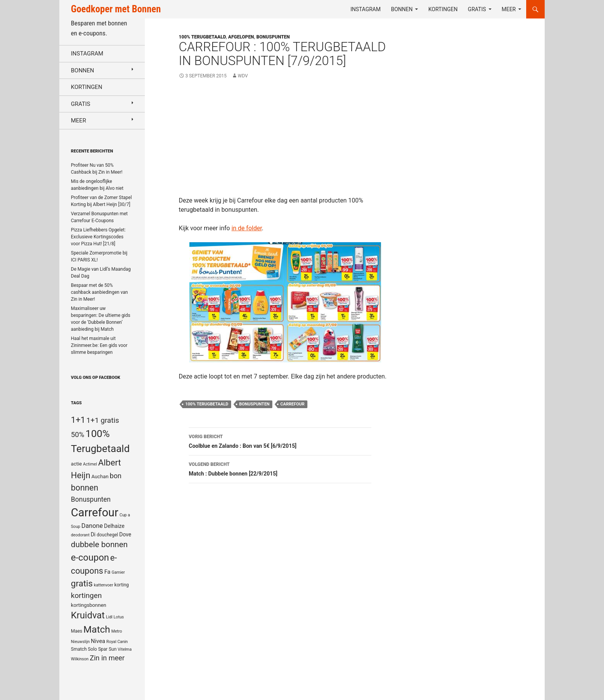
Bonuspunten (273, 37)
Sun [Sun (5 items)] (112, 649)
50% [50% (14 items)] (78, 435)
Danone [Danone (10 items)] (92, 526)
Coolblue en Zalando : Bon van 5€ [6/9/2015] (280, 440)
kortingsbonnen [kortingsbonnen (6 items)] (89, 605)
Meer (509, 9)
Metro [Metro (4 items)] (117, 631)
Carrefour (293, 404)
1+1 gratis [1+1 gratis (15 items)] (103, 420)
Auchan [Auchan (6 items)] (100, 476)
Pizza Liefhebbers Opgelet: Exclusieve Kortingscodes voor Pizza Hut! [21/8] (98, 237)
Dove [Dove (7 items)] (125, 534)
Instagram (366, 9)
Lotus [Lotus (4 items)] (119, 617)
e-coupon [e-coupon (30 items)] (90, 558)
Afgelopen (241, 37)
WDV (243, 76)
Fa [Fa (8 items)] (107, 572)
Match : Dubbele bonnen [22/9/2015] (280, 468)
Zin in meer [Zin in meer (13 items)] (107, 658)
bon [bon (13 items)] (116, 476)
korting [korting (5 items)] (122, 585)
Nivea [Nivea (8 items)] (98, 641)
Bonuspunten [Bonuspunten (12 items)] (91, 499)
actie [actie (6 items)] (76, 464)
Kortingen (443, 9)
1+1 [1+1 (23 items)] (78, 420)
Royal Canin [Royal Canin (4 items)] (117, 642)
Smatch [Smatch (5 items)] (79, 649)
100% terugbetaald (202, 37)
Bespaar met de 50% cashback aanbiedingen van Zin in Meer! (99, 292)
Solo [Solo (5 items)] (92, 649)
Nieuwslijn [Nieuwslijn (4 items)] (80, 642)
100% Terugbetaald (207, 404)
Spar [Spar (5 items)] (103, 649)
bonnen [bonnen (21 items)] (85, 488)
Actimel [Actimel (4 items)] (90, 464)
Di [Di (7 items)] (93, 534)
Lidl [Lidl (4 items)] (109, 617)
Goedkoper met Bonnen (116, 9)
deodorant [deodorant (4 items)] (80, 535)
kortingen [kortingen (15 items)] (86, 595)
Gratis (477, 9)
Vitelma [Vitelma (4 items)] (125, 649)
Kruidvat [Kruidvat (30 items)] (88, 615)
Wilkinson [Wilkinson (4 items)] (80, 659)
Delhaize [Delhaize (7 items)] (114, 526)
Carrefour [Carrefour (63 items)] (95, 512)
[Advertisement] (285, 142)
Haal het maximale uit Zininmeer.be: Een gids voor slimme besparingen (99, 345)
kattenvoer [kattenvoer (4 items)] (104, 585)
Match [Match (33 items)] (97, 629)
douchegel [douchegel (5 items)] (107, 535)
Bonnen (402, 9)
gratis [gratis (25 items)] (82, 584)
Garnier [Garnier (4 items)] (118, 572)
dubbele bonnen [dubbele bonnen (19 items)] (99, 544)
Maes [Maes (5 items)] (77, 631)
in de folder (247, 228)
